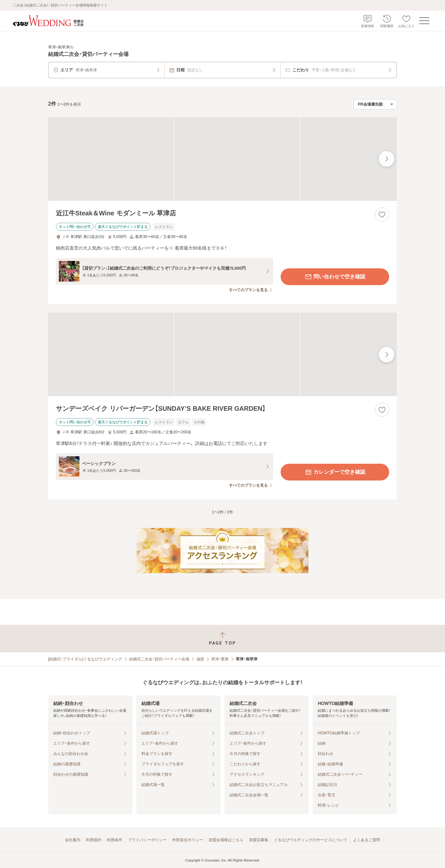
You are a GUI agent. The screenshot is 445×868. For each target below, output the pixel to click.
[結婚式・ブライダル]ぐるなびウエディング (85, 659)
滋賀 (200, 659)
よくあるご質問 (367, 840)
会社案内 (73, 840)
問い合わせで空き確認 (335, 277)
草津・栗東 (220, 659)
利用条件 (115, 840)
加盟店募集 (259, 840)
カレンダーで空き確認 (335, 472)
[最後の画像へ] (387, 159)
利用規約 (94, 840)
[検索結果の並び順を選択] (375, 104)
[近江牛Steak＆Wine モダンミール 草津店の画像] (222, 159)
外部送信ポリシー (188, 840)
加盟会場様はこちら (226, 840)
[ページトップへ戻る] (222, 639)
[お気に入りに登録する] (382, 214)
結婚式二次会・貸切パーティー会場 (159, 659)
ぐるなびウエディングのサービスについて (311, 840)
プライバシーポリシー (147, 840)
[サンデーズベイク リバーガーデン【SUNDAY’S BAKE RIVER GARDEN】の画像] (222, 354)
